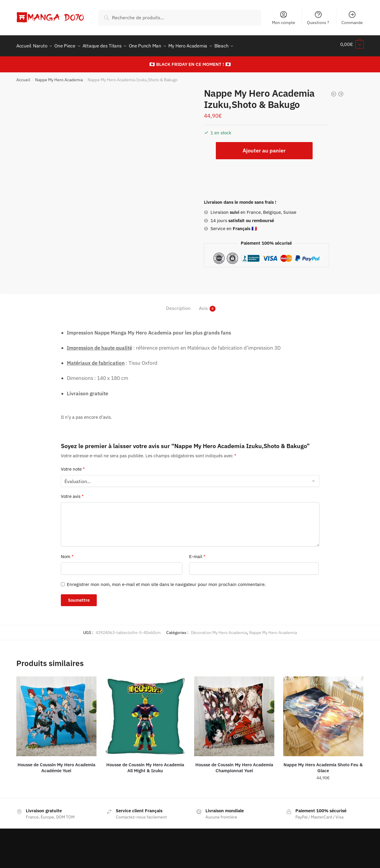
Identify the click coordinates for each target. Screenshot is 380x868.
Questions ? (318, 18)
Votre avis (72, 493)
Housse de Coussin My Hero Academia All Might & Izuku (145, 764)
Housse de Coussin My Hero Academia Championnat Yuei (234, 764)
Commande (352, 18)
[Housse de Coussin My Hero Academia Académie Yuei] (56, 713)
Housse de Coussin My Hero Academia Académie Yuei (56, 764)
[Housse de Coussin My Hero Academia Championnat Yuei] (234, 713)
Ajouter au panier (264, 147)
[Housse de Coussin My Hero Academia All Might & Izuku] (145, 713)
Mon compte (284, 18)
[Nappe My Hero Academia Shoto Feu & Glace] (323, 713)
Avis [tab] (203, 305)
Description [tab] (178, 305)
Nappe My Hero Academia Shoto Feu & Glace (323, 764)
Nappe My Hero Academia (59, 77)
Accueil (23, 77)
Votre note (73, 466)
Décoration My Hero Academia (219, 629)
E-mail (197, 553)
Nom (67, 553)
